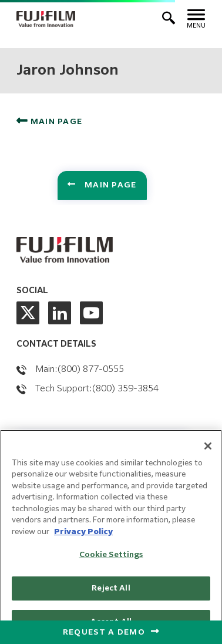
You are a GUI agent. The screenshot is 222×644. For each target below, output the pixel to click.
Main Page (55, 122)
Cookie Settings (111, 555)
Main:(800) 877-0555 (80, 369)
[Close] (208, 446)
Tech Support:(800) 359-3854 (97, 389)
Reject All (111, 588)
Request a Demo (104, 633)
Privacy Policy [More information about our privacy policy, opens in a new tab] (83, 532)
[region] (111, 537)
